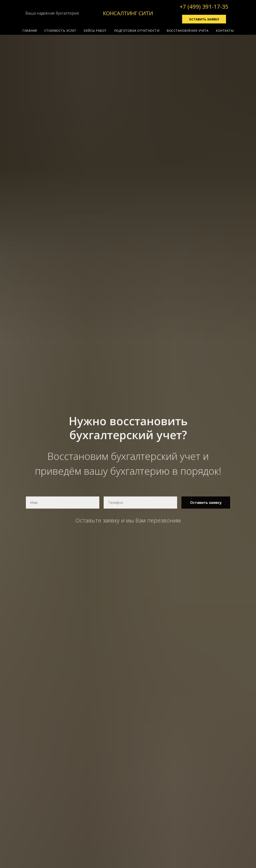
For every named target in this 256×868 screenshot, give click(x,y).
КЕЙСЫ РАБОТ (95, 31)
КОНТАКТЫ (225, 31)
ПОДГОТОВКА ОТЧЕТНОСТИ (137, 31)
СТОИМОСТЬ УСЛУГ (60, 31)
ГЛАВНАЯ (30, 31)
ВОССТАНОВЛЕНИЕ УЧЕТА (188, 31)
